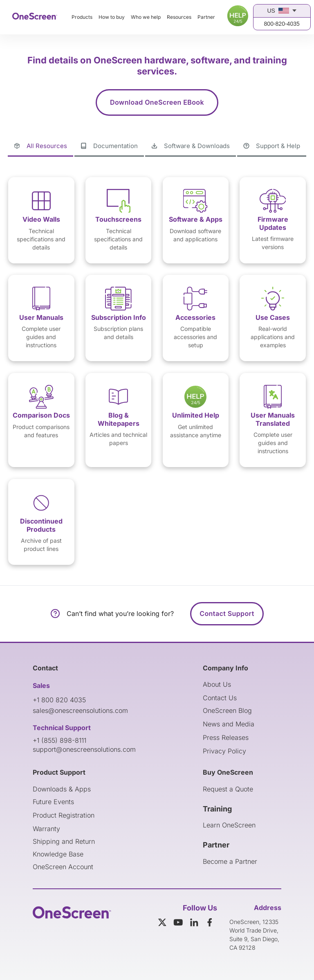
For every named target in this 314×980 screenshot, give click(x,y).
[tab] (40, 146)
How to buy (112, 17)
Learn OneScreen (229, 825)
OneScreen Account (63, 867)
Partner (206, 17)
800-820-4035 (282, 24)
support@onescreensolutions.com (84, 749)
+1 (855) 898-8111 (59, 740)
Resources (179, 17)
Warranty (46, 829)
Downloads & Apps (62, 789)
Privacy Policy (224, 751)
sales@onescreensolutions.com (80, 710)
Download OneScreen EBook (157, 102)
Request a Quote (228, 789)
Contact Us (220, 698)
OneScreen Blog (227, 710)
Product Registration (64, 815)
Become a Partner (230, 861)
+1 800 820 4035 (59, 700)
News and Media (229, 724)
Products (82, 17)
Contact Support (227, 614)
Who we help (146, 17)
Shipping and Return (64, 841)
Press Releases (226, 737)
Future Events (53, 802)
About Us (217, 684)
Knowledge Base (58, 854)
